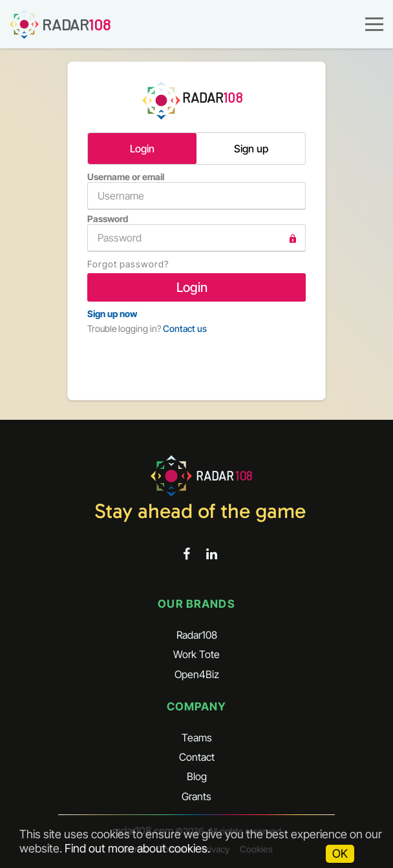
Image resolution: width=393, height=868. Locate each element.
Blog (197, 776)
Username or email (197, 191)
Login (142, 149)
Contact (197, 757)
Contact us (185, 328)
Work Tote (197, 654)
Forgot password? (128, 264)
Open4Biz (197, 674)
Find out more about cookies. (137, 848)
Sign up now (112, 314)
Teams (197, 738)
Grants (197, 796)
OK (340, 853)
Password (197, 232)
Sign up (251, 149)
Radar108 (197, 635)
